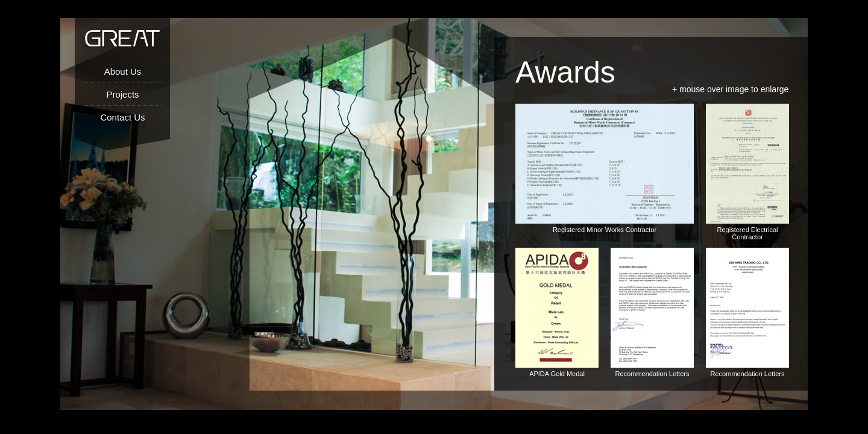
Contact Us (122, 117)
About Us (123, 71)
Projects (122, 94)
